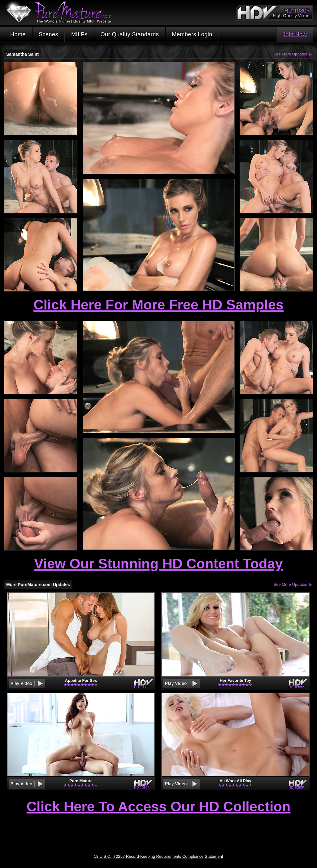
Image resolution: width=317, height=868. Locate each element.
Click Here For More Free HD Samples (158, 305)
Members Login (192, 34)
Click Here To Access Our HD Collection (159, 807)
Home (18, 34)
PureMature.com (62, 12)
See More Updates (290, 54)
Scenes (48, 34)
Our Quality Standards (130, 34)
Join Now (295, 34)
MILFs (79, 34)
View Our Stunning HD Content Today (158, 564)
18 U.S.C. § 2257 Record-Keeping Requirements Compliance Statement (159, 856)
